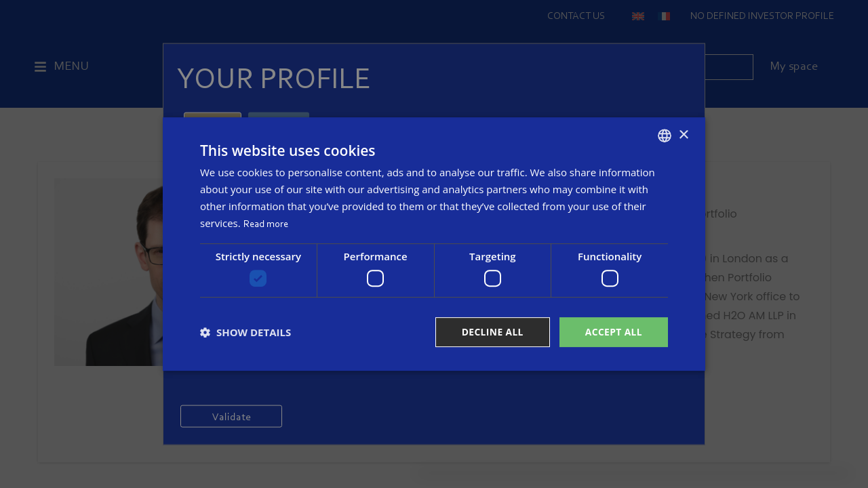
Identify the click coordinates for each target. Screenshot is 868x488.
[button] (245, 332)
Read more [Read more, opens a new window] (266, 224)
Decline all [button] (491, 332)
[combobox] (665, 136)
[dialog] (434, 244)
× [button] (683, 135)
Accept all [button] (613, 332)
